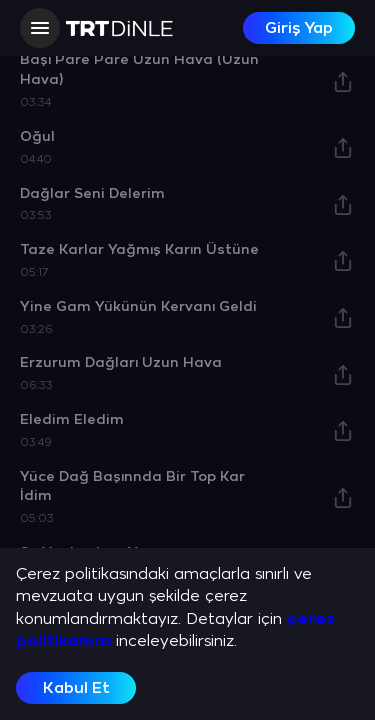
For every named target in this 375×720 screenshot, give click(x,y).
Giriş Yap (299, 28)
